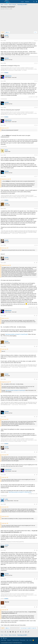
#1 (37, 41)
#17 (37, 504)
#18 (37, 550)
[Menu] (2, 2)
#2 (37, 63)
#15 (37, 452)
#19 (37, 579)
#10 (37, 263)
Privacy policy (23, 640)
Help (27, 640)
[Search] (34, 2)
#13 (37, 379)
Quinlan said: (4, 128)
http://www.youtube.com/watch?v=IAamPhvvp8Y (17, 334)
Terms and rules (16, 640)
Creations (6, 73)
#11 (37, 316)
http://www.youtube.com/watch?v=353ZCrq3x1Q (20, 492)
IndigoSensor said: (5, 179)
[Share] (35, 41)
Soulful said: (4, 349)
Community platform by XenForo (11, 643)
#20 (37, 607)
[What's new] (31, 2)
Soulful (3, 9)
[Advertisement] (19, 21)
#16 (37, 475)
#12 (37, 347)
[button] (36, 2)
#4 (37, 108)
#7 (37, 176)
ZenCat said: (4, 248)
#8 (37, 209)
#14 (37, 417)
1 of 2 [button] (3, 32)
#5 (37, 125)
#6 (37, 155)
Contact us (9, 640)
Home (30, 640)
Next (7, 32)
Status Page (3, 640)
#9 (37, 245)
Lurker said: (4, 610)
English (5, 638)
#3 (37, 81)
